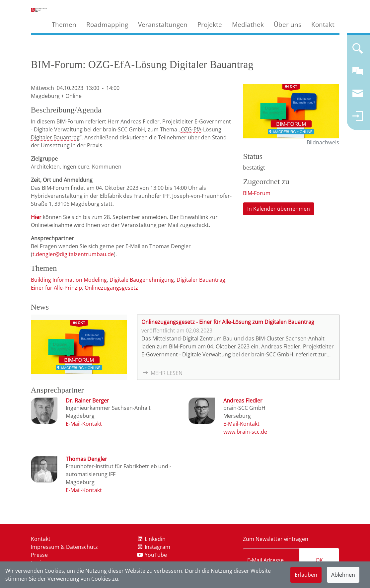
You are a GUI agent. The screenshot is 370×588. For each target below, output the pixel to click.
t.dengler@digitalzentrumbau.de (73, 254)
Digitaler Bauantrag (55, 137)
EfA (197, 129)
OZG (186, 129)
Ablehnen (343, 575)
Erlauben (306, 575)
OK (319, 560)
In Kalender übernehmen (279, 209)
